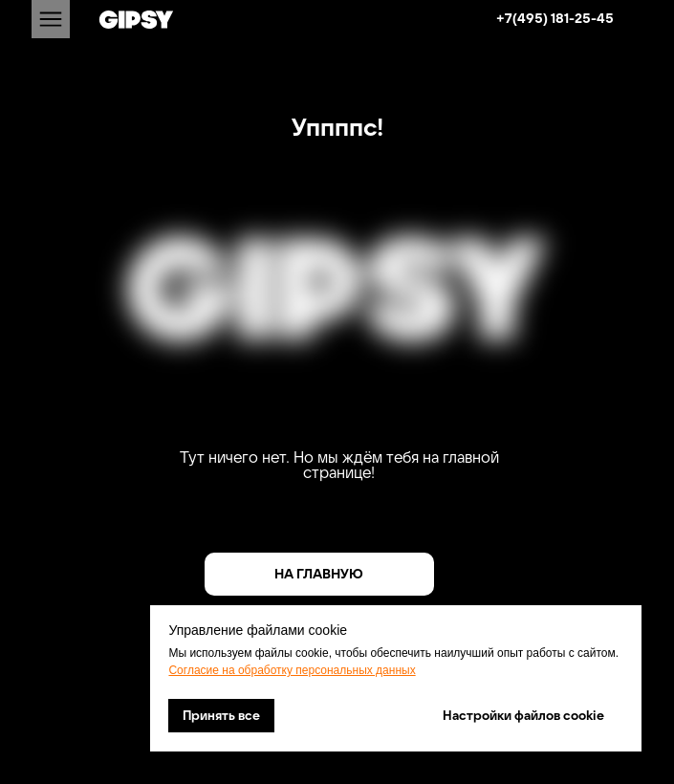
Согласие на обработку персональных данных (292, 670)
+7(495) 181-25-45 (555, 18)
